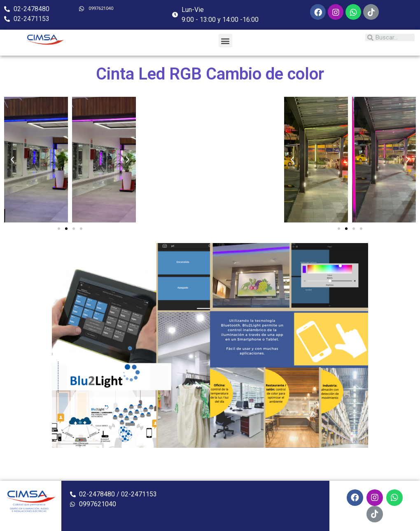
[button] (225, 41)
